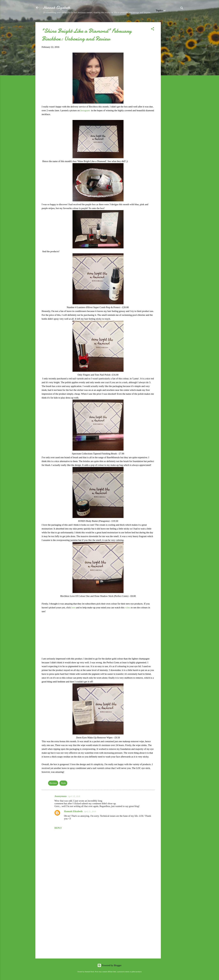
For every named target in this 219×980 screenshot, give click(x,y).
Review (53, 783)
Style (63, 783)
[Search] (182, 9)
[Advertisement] (174, 70)
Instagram (85, 110)
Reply (58, 828)
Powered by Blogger (109, 965)
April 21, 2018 (90, 811)
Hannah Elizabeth (57, 8)
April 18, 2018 (74, 796)
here (74, 608)
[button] (153, 29)
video (128, 608)
